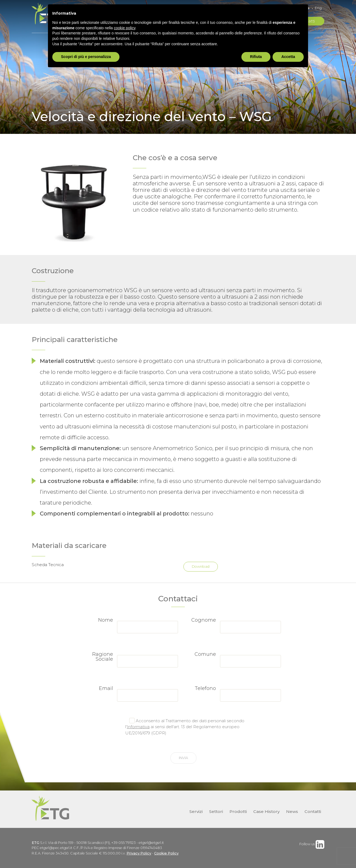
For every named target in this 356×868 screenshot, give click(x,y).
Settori (216, 811)
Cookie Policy (166, 853)
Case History (266, 811)
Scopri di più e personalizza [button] (86, 57)
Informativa (138, 727)
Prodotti (238, 811)
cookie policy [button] (124, 28)
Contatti (313, 811)
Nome (106, 620)
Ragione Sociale (103, 657)
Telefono (205, 688)
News (292, 811)
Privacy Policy (139, 853)
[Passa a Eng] (317, 8)
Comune (205, 654)
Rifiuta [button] (256, 57)
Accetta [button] (288, 57)
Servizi (196, 811)
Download (201, 567)
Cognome (204, 620)
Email (106, 688)
